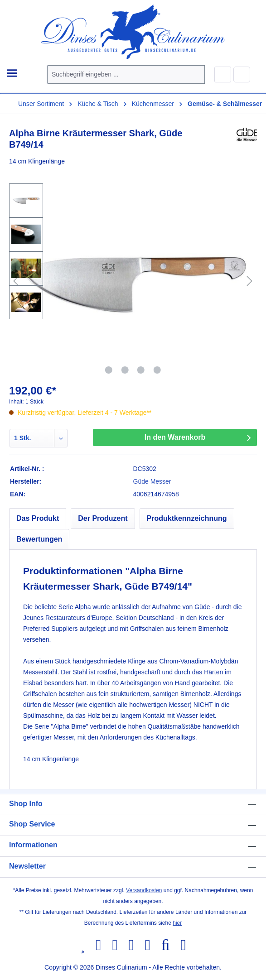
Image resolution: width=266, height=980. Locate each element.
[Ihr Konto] (223, 74)
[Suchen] (194, 74)
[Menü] (12, 74)
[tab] (38, 519)
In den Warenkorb (175, 437)
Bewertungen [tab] (39, 539)
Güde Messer (152, 481)
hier (177, 923)
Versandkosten (144, 890)
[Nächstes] (250, 281)
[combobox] (115, 74)
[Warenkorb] (242, 74)
